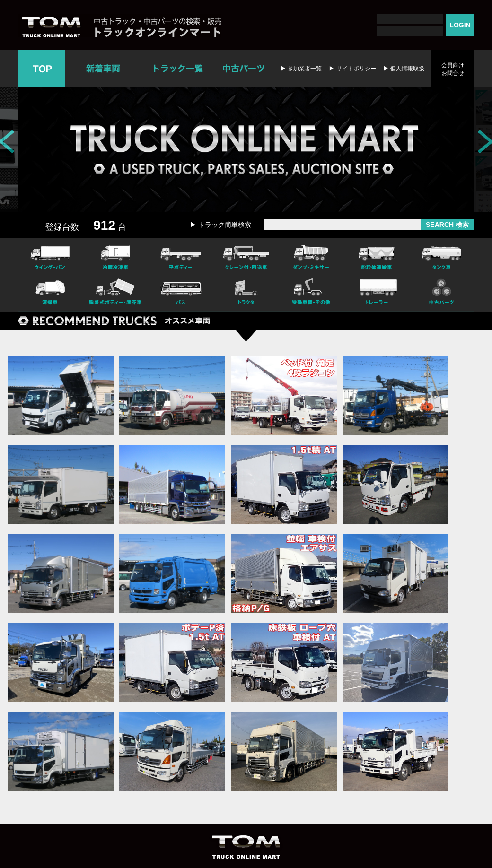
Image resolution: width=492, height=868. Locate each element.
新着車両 (104, 68)
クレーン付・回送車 (246, 256)
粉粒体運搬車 (377, 256)
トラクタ (246, 293)
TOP (42, 68)
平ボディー (181, 256)
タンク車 (442, 256)
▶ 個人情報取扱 (404, 69)
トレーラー (377, 293)
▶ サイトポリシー (352, 69)
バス (181, 293)
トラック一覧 (178, 68)
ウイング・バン (50, 256)
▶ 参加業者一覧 (301, 69)
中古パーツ (243, 68)
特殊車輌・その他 (311, 293)
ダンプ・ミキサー (311, 256)
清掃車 (50, 293)
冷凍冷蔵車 (115, 256)
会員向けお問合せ (453, 69)
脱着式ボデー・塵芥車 (115, 293)
